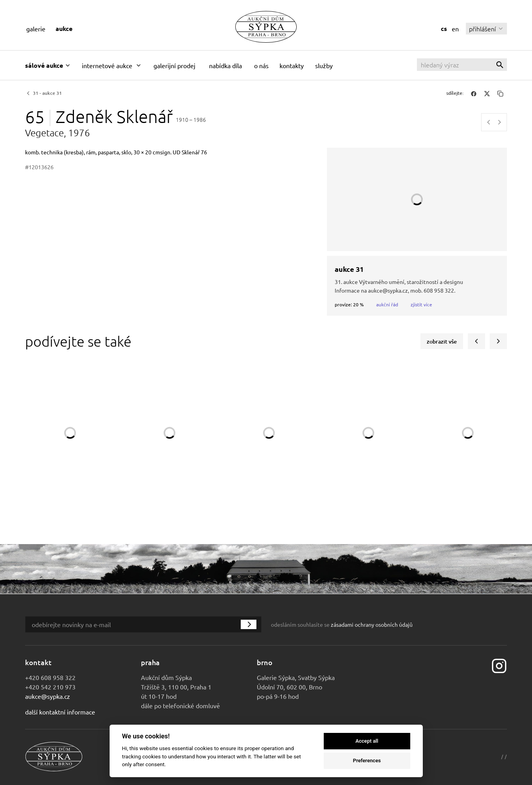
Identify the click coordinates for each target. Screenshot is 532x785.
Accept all (367, 741)
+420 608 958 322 (50, 677)
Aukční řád (387, 304)
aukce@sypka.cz (48, 696)
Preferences (367, 761)
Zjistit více (421, 304)
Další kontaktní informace (60, 712)
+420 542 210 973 (50, 687)
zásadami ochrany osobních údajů (372, 624)
